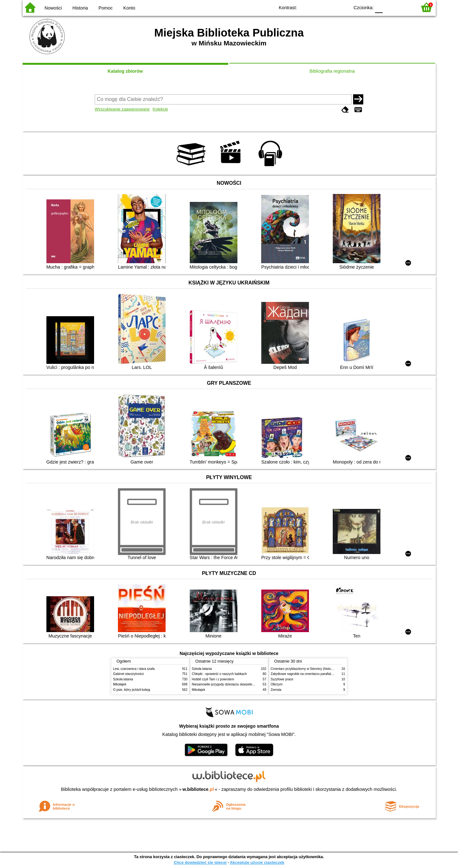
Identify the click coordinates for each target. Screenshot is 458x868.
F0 (379, 7)
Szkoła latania (123, 679)
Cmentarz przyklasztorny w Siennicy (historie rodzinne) (310, 669)
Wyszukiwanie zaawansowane (122, 109)
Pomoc (106, 8)
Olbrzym (277, 684)
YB (330, 7)
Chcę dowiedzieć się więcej (200, 862)
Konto (129, 8)
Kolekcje (160, 109)
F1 (390, 7)
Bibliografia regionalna (332, 71)
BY (343, 7)
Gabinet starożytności (129, 674)
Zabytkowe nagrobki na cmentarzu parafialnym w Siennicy (312, 674)
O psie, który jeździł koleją (132, 690)
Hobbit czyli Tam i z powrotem (213, 679)
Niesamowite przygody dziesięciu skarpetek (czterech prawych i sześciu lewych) (249, 684)
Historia (80, 8)
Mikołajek (120, 684)
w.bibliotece (198, 789)
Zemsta (276, 690)
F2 (405, 7)
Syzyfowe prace (282, 679)
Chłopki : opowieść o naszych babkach (219, 674)
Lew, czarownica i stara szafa (134, 669)
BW (317, 7)
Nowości (53, 8)
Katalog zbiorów (125, 71)
